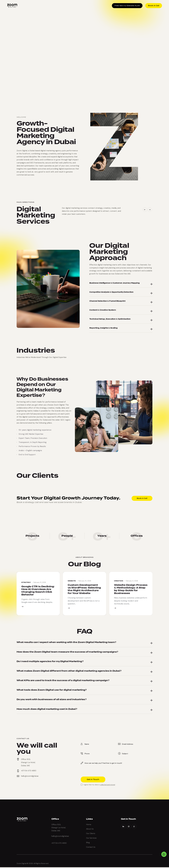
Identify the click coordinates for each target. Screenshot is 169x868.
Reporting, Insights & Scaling (103, 328)
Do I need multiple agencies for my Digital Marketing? (51, 661)
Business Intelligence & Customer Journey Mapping (114, 283)
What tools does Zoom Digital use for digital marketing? (52, 690)
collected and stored (108, 785)
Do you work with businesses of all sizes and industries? (52, 700)
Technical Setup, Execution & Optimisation (110, 319)
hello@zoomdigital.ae (30, 777)
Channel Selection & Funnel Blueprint (107, 301)
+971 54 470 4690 (59, 844)
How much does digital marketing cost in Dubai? (48, 710)
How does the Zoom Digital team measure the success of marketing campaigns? (68, 652)
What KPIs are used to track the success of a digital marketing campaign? (64, 681)
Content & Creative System (102, 310)
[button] (145, 210)
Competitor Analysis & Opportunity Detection (111, 292)
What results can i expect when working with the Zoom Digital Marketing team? (67, 642)
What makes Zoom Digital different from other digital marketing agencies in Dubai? (70, 671)
